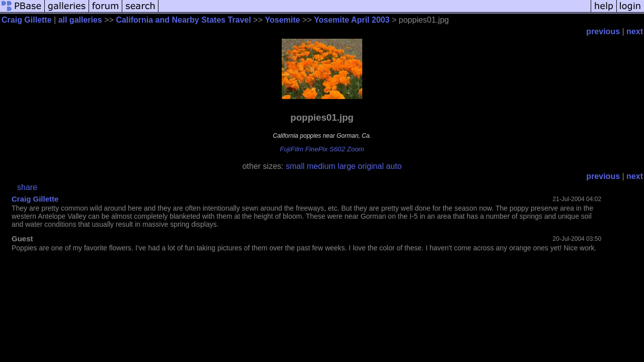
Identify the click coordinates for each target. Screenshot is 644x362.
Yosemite (283, 20)
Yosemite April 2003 (352, 20)
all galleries (80, 20)
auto (394, 166)
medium (321, 166)
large (347, 166)
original (371, 166)
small (295, 166)
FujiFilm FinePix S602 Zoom (322, 149)
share (27, 187)
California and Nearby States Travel (183, 20)
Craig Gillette (27, 20)
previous (603, 31)
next (635, 31)
